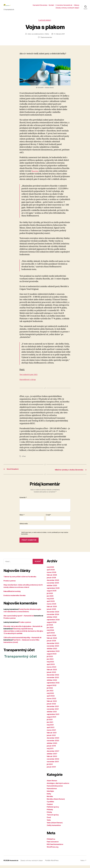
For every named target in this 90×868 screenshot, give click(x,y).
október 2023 (52, 651)
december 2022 (53, 677)
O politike (50, 804)
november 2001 (53, 764)
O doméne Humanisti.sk (64, 6)
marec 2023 (51, 670)
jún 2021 (50, 725)
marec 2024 (51, 638)
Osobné (50, 807)
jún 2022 (50, 693)
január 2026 (51, 580)
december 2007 (53, 754)
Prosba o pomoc (10, 583)
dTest (24, 459)
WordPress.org (53, 850)
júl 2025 (50, 596)
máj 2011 (50, 751)
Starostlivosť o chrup (29, 383)
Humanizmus (52, 791)
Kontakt (51, 6)
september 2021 (53, 717)
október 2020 (52, 746)
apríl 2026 (51, 572)
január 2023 (51, 675)
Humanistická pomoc (55, 788)
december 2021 (53, 709)
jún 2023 (50, 662)
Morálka (50, 799)
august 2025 (52, 593)
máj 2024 (50, 633)
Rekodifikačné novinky (12, 594)
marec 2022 (51, 701)
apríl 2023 (51, 667)
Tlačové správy (45, 23)
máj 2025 (50, 601)
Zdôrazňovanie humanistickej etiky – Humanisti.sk (22, 640)
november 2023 (53, 649)
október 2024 (52, 620)
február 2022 (52, 704)
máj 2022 (50, 696)
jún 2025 (50, 599)
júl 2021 (50, 722)
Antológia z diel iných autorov (58, 786)
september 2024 (53, 622)
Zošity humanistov (54, 828)
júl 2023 (50, 659)
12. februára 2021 (60, 37)
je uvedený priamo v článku (40, 37)
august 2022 (52, 688)
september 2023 (53, 654)
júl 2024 (50, 628)
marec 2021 (51, 733)
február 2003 (52, 759)
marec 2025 (51, 606)
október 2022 (52, 683)
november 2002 (53, 762)
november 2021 (53, 712)
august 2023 (52, 656)
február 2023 (52, 672)
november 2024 (53, 617)
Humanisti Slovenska (40, 6)
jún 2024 (50, 630)
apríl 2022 (51, 698)
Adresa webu (24, 526)
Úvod (49, 820)
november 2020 (53, 743)
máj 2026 (50, 570)
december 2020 (53, 741)
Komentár (23, 500)
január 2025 (51, 612)
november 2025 (53, 585)
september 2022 (53, 685)
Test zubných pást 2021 (30, 377)
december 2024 (53, 614)
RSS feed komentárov (55, 847)
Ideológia (50, 794)
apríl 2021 (51, 730)
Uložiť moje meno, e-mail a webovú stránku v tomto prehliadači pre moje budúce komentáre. (45, 536)
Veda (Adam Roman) (55, 825)
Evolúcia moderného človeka (15, 598)
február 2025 (52, 609)
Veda (49, 823)
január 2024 (51, 643)
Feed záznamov (53, 844)
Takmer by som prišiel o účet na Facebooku (20, 579)
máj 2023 (50, 664)
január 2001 (51, 769)
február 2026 (52, 578)
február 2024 (52, 641)
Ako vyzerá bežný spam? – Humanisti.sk (19, 618)
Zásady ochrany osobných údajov (67, 9)
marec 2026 (51, 575)
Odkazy (76, 6)
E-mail (48, 518)
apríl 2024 (51, 635)
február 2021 (52, 735)
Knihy (49, 796)
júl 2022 (50, 691)
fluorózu (35, 174)
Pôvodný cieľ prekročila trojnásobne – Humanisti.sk (23, 629)
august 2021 (51, 720)
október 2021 (52, 714)
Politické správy (53, 810)
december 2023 (53, 646)
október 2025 (52, 588)
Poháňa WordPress (54, 863)
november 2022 (53, 680)
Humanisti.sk (15, 863)
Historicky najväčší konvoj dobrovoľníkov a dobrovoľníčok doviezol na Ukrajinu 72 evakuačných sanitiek (23, 634)
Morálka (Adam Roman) (56, 802)
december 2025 (53, 583)
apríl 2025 (51, 604)
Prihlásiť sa (51, 842)
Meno (22, 518)
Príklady (50, 812)
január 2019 (51, 748)
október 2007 (52, 756)
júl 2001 (50, 767)
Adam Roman (52, 783)
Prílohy (49, 815)
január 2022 (51, 706)
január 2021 (51, 738)
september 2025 (53, 591)
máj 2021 (50, 727)
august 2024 (52, 625)
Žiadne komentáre (46, 40)
